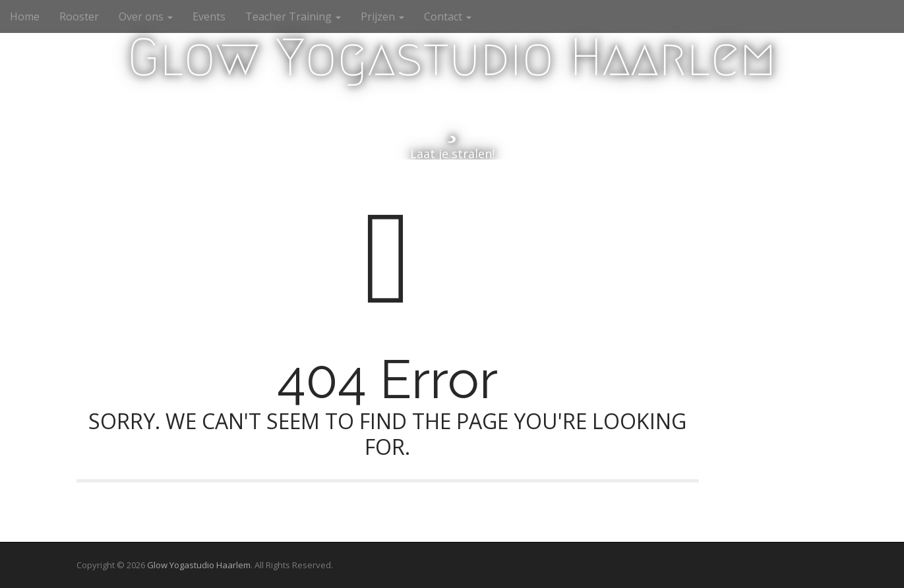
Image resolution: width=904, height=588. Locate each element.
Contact (448, 16)
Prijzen (382, 16)
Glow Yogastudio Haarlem (452, 57)
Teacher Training (293, 16)
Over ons (146, 16)
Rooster (79, 16)
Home (25, 16)
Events (209, 16)
